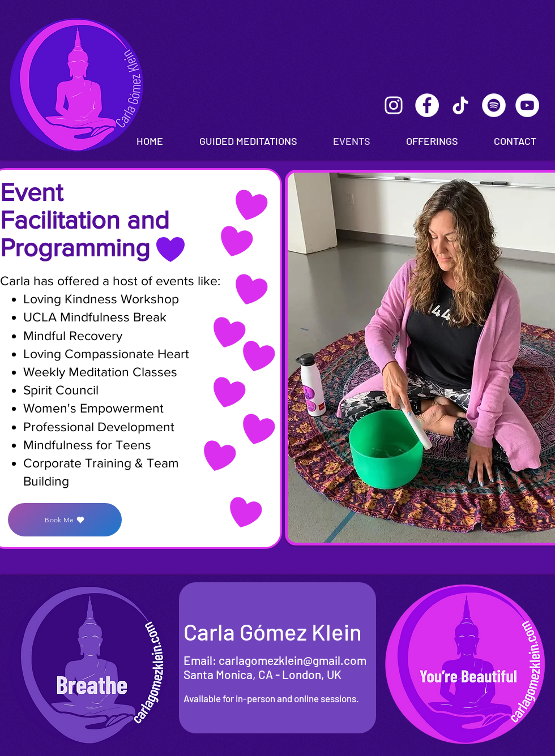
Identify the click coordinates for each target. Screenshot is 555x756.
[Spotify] (494, 105)
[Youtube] (527, 105)
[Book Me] (65, 520)
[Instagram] (394, 105)
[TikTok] (460, 105)
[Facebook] (427, 105)
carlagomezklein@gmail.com (293, 660)
